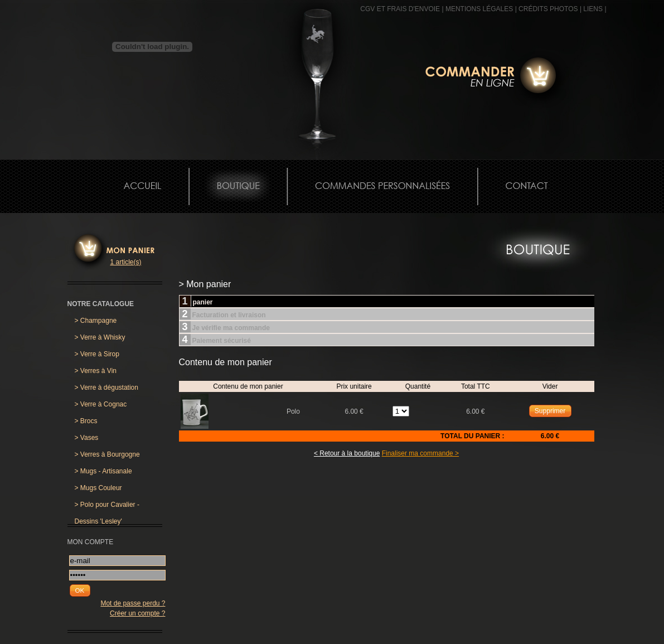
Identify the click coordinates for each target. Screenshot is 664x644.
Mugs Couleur (98, 488)
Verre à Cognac (101, 404)
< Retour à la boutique (347, 453)
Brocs (86, 421)
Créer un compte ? (137, 613)
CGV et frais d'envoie (400, 9)
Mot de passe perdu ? (133, 603)
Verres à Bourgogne (107, 454)
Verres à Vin (96, 371)
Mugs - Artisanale (103, 471)
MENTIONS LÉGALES (479, 9)
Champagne (96, 321)
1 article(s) (126, 262)
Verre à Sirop (97, 354)
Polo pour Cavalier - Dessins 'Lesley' (107, 507)
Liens (593, 9)
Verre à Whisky (100, 337)
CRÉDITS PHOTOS (548, 9)
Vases (87, 438)
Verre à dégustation (106, 388)
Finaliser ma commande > (420, 453)
